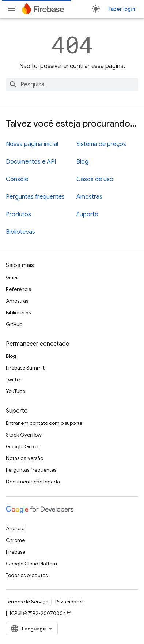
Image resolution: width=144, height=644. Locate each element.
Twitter (14, 379)
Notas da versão (24, 458)
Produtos (18, 214)
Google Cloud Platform (32, 563)
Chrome (15, 540)
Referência (19, 289)
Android (15, 528)
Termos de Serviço (27, 602)
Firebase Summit (25, 368)
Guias (13, 277)
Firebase (16, 552)
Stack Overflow (24, 435)
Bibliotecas (20, 232)
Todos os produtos (27, 575)
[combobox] (72, 85)
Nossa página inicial (32, 144)
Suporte (87, 214)
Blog (82, 162)
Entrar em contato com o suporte (44, 423)
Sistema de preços (101, 144)
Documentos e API (31, 162)
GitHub (14, 324)
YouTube (16, 391)
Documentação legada (33, 482)
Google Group (23, 446)
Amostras (89, 197)
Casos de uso (95, 179)
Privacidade (69, 602)
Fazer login (122, 9)
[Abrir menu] (12, 9)
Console (17, 179)
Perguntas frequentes (35, 197)
